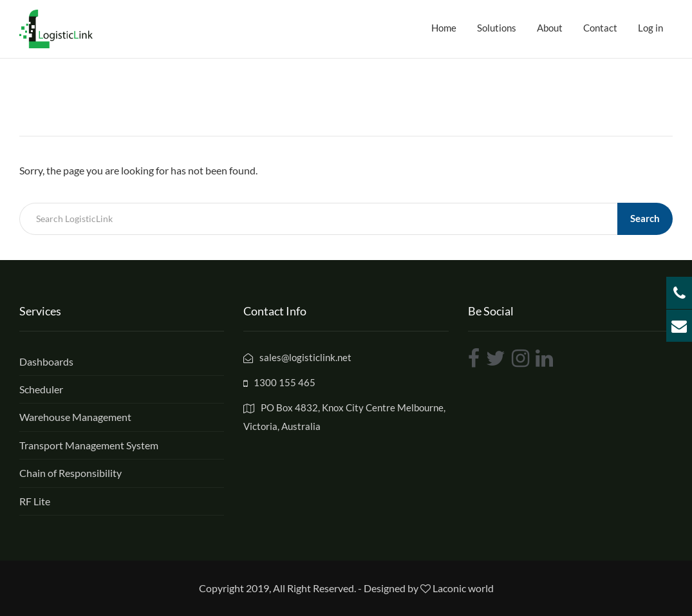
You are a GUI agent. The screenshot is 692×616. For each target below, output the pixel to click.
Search (645, 218)
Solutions (497, 28)
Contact (600, 28)
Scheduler (41, 389)
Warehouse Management (75, 417)
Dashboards (46, 361)
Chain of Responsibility (70, 473)
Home (444, 28)
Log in (650, 28)
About (550, 28)
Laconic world (463, 588)
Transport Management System (89, 445)
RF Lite (35, 501)
